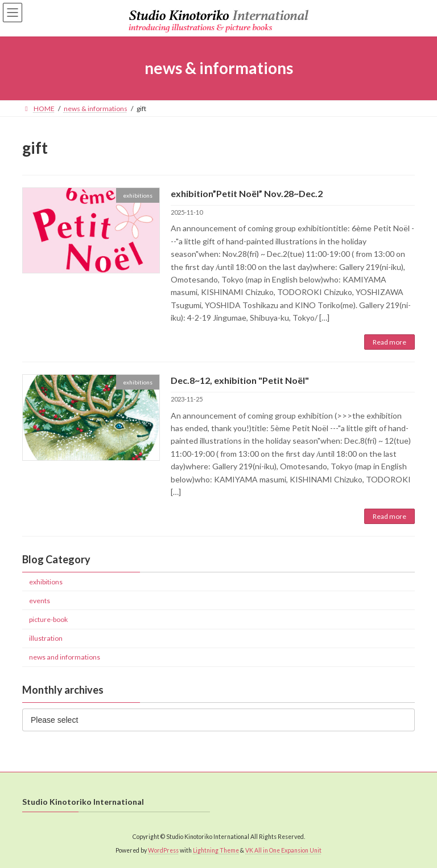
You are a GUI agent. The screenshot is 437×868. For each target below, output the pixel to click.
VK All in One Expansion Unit (283, 850)
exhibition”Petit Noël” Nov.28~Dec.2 (247, 193)
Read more (389, 342)
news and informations (65, 658)
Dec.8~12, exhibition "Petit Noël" (240, 380)
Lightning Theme (216, 850)
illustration (46, 639)
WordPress (163, 850)
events (40, 601)
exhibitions (46, 582)
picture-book (48, 619)
